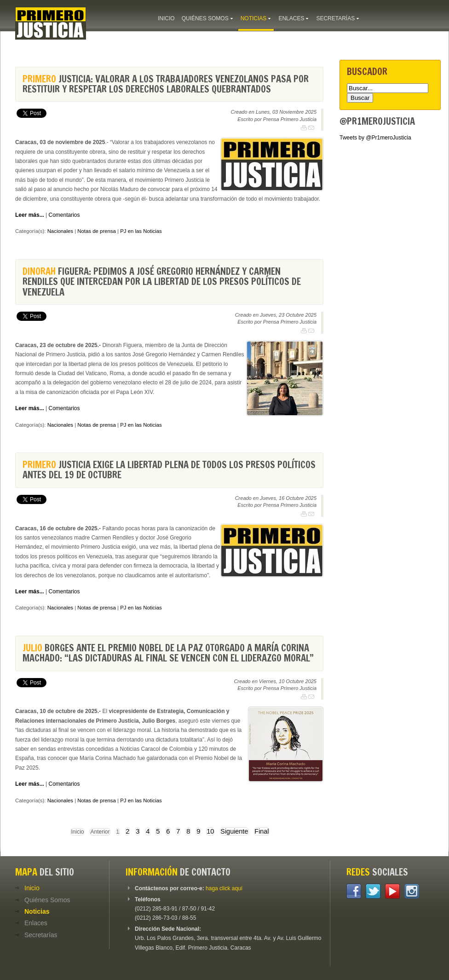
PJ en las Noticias (141, 231)
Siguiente (234, 831)
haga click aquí (224, 888)
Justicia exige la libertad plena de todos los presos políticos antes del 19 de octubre (169, 470)
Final (262, 831)
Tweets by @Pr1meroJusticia (375, 138)
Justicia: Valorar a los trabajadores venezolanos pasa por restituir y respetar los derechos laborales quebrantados (166, 84)
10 (210, 831)
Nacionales (60, 231)
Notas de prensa (97, 231)
